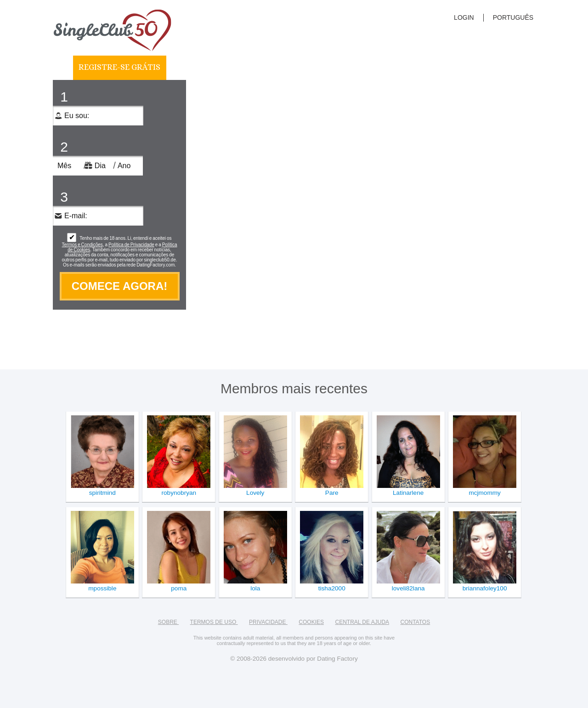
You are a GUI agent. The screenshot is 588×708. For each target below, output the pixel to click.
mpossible (102, 588)
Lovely (255, 493)
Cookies (311, 622)
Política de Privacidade (131, 245)
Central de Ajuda (362, 622)
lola (255, 588)
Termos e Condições (82, 245)
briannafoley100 (485, 588)
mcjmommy (484, 493)
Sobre (168, 622)
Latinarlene (408, 493)
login (464, 17)
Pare (332, 493)
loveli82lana (408, 588)
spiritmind (102, 493)
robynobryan (179, 493)
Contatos (416, 622)
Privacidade (268, 622)
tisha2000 (332, 588)
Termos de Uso (214, 622)
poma (179, 588)
